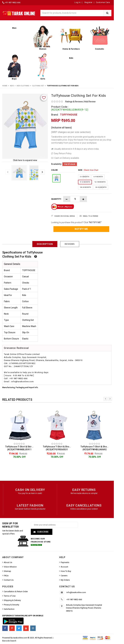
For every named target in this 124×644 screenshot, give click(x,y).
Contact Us (9, 580)
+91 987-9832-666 (13, 3)
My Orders (65, 580)
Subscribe (43, 532)
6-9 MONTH (98, 177)
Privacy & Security (11, 605)
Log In (77, 2)
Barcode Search (9, 641)
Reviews (70, 244)
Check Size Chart (91, 170)
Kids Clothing (23, 86)
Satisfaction (9, 610)
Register (88, 2)
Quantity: (56, 199)
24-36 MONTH (101, 187)
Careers (64, 576)
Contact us (67, 587)
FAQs (6, 576)
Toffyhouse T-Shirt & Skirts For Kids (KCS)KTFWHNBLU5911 (20, 448)
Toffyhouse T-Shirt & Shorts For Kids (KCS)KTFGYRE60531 (58, 448)
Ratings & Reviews (74, 102)
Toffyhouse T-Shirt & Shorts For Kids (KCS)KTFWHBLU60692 (95, 448)
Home (5, 86)
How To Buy (66, 571)
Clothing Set (38, 86)
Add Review (90, 102)
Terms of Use (10, 596)
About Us (8, 563)
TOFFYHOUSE (69, 115)
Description (45, 244)
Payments (65, 563)
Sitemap (7, 571)
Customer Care (103, 2)
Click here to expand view (25, 160)
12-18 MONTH (100, 182)
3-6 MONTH (84, 177)
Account (64, 567)
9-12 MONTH (85, 182)
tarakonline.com (20, 638)
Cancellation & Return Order (16, 592)
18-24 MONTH (85, 187)
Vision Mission (10, 567)
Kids (12, 86)
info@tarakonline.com (76, 593)
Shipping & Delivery (12, 601)
